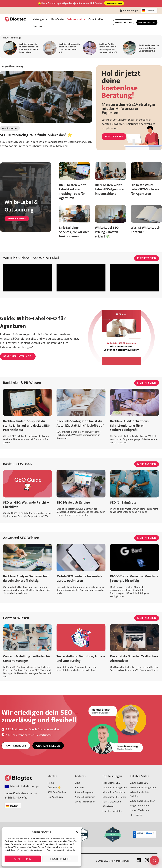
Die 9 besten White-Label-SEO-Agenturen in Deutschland (110, 189)
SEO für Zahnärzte (123, 503)
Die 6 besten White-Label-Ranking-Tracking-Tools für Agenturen (73, 192)
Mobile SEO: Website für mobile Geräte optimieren (79, 579)
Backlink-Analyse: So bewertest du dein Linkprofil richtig (149, 48)
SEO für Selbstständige (73, 503)
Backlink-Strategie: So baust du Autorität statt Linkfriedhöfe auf (69, 48)
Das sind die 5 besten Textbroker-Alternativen (134, 659)
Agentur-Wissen (10, 128)
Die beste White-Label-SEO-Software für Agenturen (145, 189)
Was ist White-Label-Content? (145, 230)
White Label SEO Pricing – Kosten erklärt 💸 (107, 232)
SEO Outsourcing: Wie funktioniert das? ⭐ (36, 135)
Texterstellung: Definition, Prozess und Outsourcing (81, 659)
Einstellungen (60, 859)
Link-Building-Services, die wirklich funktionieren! (74, 232)
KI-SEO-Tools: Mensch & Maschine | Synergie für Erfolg (134, 579)
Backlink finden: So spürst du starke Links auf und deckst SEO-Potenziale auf (29, 48)
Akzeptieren (23, 859)
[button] (77, 832)
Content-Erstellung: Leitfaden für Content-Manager (27, 659)
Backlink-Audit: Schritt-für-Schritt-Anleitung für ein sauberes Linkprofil (108, 48)
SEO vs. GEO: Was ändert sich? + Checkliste (26, 505)
